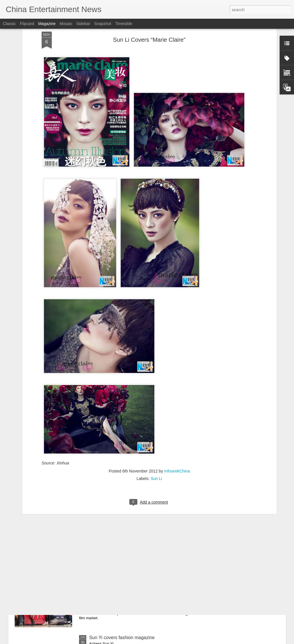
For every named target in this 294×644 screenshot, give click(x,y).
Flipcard (27, 24)
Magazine (47, 24)
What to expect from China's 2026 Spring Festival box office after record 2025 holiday (144, 575)
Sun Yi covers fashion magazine (122, 638)
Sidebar (83, 24)
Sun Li (156, 409)
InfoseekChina (177, 402)
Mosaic (66, 24)
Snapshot (103, 24)
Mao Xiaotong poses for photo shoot (126, 507)
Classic (9, 24)
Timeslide (124, 24)
